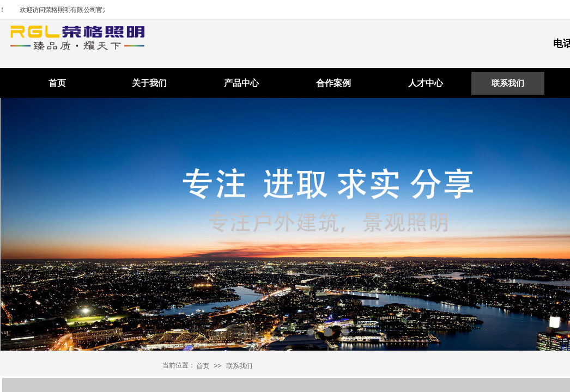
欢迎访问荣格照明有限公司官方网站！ (77, 10)
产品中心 (241, 83)
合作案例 (333, 83)
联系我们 (508, 83)
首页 (57, 83)
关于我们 (149, 83)
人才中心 (426, 83)
